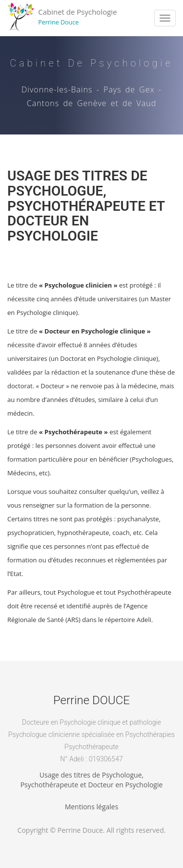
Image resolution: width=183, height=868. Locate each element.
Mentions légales (92, 807)
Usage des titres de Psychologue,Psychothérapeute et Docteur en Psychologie (92, 780)
